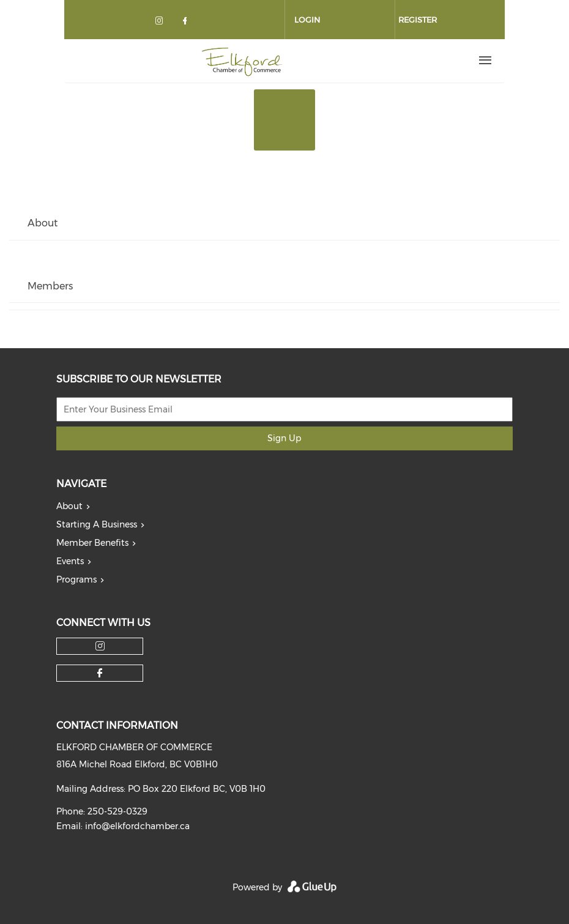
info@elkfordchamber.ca (137, 826)
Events (70, 561)
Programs (76, 579)
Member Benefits (92, 543)
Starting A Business (97, 524)
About (69, 506)
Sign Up (284, 438)
